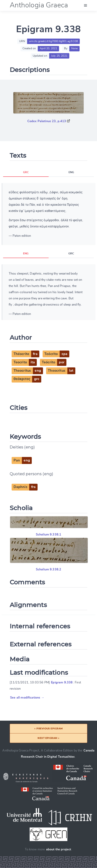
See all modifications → (27, 698)
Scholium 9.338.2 (49, 569)
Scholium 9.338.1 (49, 535)
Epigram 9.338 (62, 682)
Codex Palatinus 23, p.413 (47, 121)
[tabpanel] (48, 214)
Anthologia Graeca (39, 5)
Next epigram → (48, 738)
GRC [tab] (26, 172)
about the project (59, 849)
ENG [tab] (71, 172)
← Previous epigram (48, 729)
